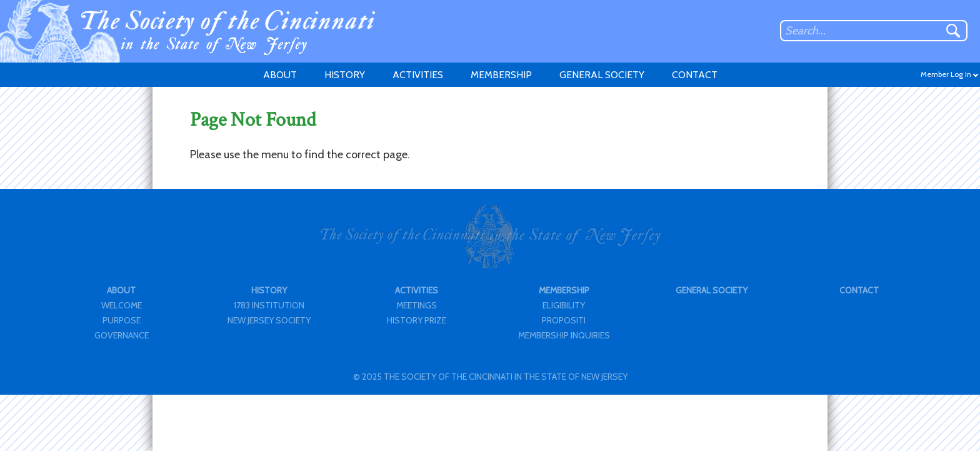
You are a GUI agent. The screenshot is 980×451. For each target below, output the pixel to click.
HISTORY (345, 75)
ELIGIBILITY (564, 305)
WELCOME (122, 305)
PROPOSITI (564, 320)
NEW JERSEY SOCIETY (269, 320)
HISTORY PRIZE (417, 320)
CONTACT (695, 75)
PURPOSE (122, 320)
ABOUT (280, 75)
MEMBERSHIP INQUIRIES (564, 335)
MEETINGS (417, 305)
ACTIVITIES (418, 75)
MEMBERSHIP (501, 75)
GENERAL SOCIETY (602, 75)
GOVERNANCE (122, 335)
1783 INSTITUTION (269, 305)
